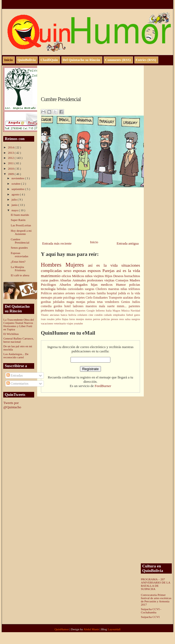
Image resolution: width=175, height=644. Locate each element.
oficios (67, 276)
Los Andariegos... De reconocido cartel (16, 356)
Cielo (89, 298)
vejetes (81, 298)
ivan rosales (48, 319)
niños (89, 276)
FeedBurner (103, 386)
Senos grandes (19, 248)
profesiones (96, 280)
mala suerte (108, 306)
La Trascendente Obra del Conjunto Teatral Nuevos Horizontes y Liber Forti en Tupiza (18, 324)
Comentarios (17, 383)
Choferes (102, 289)
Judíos (136, 302)
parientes (134, 306)
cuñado (108, 315)
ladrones (79, 306)
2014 (11, 147)
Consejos (122, 280)
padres (55, 280)
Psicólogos (50, 285)
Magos (117, 311)
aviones (71, 293)
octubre (16, 184)
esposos (95, 271)
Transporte (116, 298)
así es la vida (105, 265)
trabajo (60, 311)
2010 (11, 169)
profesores (48, 311)
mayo (15, 210)
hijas (96, 285)
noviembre (18, 178)
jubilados (60, 302)
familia (102, 293)
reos (122, 319)
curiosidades (76, 289)
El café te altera (20, 275)
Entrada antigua (128, 243)
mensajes (47, 298)
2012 (11, 158)
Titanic (45, 315)
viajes (70, 323)
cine (92, 315)
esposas (80, 271)
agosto (16, 194)
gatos (137, 315)
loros (73, 319)
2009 (11, 174)
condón (99, 315)
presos (115, 319)
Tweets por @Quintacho (12, 405)
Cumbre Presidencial (20, 241)
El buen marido (20, 215)
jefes (59, 319)
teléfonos (134, 289)
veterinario (60, 323)
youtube (78, 323)
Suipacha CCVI (150, 617)
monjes (80, 319)
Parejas (110, 271)
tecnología (49, 289)
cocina (81, 293)
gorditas (47, 302)
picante (58, 298)
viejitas (110, 280)
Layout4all (114, 629)
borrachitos (132, 276)
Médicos (78, 276)
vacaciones (47, 323)
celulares (83, 315)
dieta (137, 298)
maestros (92, 306)
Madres (135, 280)
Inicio (94, 242)
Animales (80, 280)
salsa (128, 319)
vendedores (113, 302)
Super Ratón (18, 220)
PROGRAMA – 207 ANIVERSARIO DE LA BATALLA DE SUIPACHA (155, 584)
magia (71, 302)
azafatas (129, 298)
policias (135, 285)
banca (64, 315)
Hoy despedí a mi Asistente (21, 232)
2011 (11, 163)
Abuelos (67, 285)
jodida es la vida (129, 293)
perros (97, 319)
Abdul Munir (92, 629)
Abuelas (66, 280)
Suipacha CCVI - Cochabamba (151, 611)
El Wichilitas (11, 334)
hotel (69, 306)
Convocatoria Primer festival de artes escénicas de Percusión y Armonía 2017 (156, 600)
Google (91, 311)
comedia (47, 306)
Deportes (81, 311)
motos (89, 319)
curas (45, 280)
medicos (108, 285)
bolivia (73, 315)
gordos (59, 306)
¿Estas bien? (18, 262)
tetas (101, 302)
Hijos (109, 276)
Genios (127, 302)
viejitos (99, 276)
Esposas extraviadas (20, 255)
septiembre (18, 189)
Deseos (119, 276)
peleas (92, 302)
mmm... (123, 306)
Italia (109, 311)
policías (106, 319)
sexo (68, 271)
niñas (125, 289)
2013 (11, 153)
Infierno (101, 311)
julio (15, 199)
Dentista (70, 311)
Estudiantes (101, 298)
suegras (90, 289)
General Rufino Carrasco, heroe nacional (18, 340)
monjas (82, 302)
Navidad (135, 311)
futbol (130, 315)
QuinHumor (62, 629)
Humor (122, 285)
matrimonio (51, 276)
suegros (136, 319)
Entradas (15, 375)
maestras (114, 289)
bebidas (62, 289)
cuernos (91, 293)
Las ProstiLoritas (21, 225)
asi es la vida (128, 271)
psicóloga (70, 298)
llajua (66, 319)
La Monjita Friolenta (18, 269)
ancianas (55, 315)
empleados (120, 315)
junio (15, 205)
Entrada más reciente (57, 243)
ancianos (59, 293)
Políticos (47, 293)
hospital (113, 293)
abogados (83, 285)
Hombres (53, 265)
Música (126, 311)
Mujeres (77, 265)
